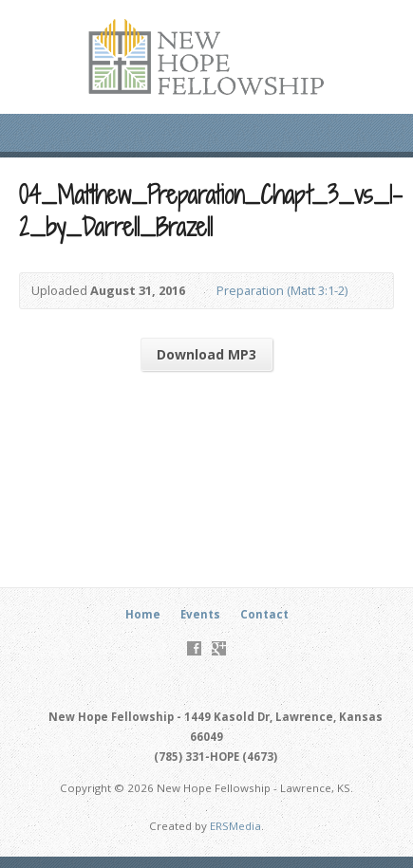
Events (200, 614)
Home (143, 614)
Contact (264, 614)
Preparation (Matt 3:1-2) (282, 290)
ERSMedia (235, 826)
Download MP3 (206, 354)
